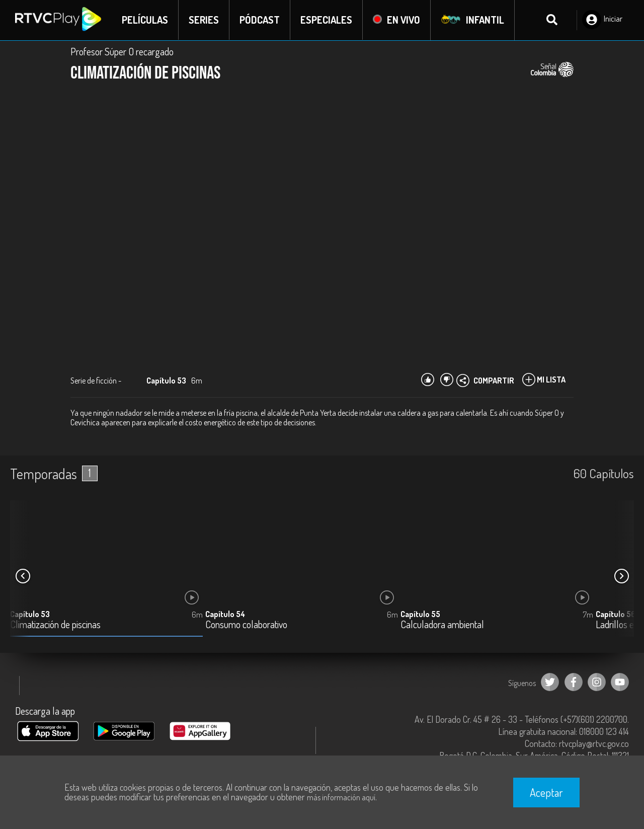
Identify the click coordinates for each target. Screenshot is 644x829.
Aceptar (546, 792)
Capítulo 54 (225, 614)
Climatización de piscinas (55, 625)
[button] (621, 576)
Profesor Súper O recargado (122, 51)
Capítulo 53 (30, 614)
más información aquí (341, 797)
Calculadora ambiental (442, 625)
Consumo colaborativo (246, 625)
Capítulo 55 (420, 614)
